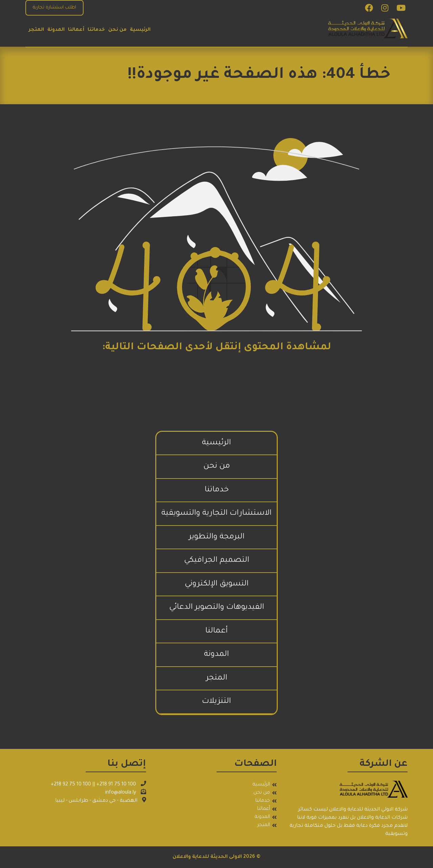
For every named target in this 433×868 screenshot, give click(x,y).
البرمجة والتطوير (217, 537)
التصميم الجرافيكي (217, 561)
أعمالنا (76, 30)
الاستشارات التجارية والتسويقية (216, 514)
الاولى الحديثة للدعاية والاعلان (207, 857)
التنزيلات (216, 702)
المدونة (56, 30)
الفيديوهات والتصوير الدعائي (217, 608)
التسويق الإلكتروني (217, 584)
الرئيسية (140, 30)
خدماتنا (96, 30)
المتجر (36, 30)
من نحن (117, 30)
